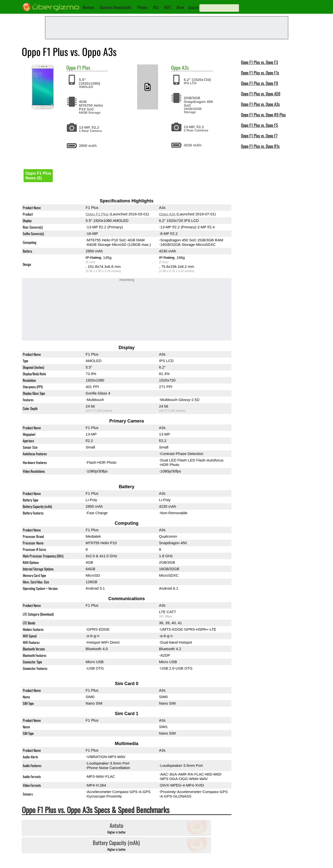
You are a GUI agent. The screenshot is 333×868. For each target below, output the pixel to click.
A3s (185, 67)
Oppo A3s (167, 214)
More (180, 7)
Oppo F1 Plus (97, 214)
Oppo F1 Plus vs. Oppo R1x (260, 146)
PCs (156, 7)
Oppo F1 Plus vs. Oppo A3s (260, 104)
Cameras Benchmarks (116, 7)
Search (193, 7)
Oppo (71, 67)
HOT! (168, 7)
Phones (142, 7)
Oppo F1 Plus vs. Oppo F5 (259, 125)
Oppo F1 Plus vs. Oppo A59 (261, 94)
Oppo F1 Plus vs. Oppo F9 (259, 83)
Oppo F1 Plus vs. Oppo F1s (260, 73)
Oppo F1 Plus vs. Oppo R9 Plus (263, 115)
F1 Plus (84, 67)
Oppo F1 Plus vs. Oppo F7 (259, 136)
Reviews (88, 7)
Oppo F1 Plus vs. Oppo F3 (259, 62)
